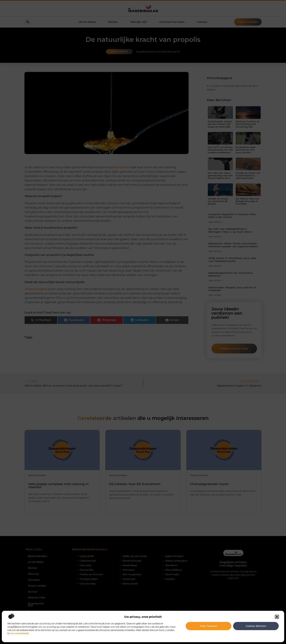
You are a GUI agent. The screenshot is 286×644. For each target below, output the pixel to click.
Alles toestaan (209, 626)
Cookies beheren (256, 626)
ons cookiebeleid (19, 633)
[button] (277, 617)
